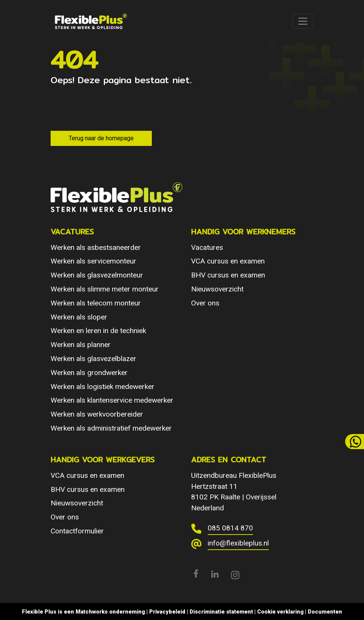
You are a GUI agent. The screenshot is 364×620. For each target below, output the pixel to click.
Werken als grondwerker (89, 373)
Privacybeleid (167, 612)
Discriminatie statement (221, 612)
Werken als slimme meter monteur (105, 289)
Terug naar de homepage (101, 138)
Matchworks (92, 612)
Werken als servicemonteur (93, 261)
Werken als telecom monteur (96, 303)
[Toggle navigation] (303, 21)
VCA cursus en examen (228, 261)
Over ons (205, 303)
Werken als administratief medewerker (111, 428)
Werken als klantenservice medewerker (112, 400)
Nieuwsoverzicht (217, 289)
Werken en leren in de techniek (98, 331)
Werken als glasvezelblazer (93, 359)
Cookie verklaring (280, 612)
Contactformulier (77, 531)
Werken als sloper (79, 317)
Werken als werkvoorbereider (97, 414)
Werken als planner (81, 345)
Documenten (325, 612)
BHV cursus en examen (228, 275)
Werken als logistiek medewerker (103, 387)
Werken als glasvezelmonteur (97, 275)
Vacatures (207, 247)
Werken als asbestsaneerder (96, 247)
